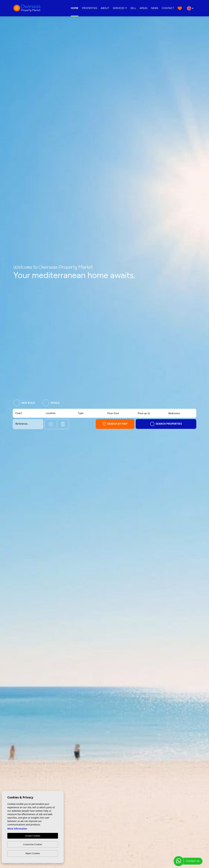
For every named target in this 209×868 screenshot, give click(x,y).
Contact (168, 8)
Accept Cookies (33, 836)
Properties (90, 8)
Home (75, 8)
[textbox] (21, 413)
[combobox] (28, 413)
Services (119, 8)
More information (17, 829)
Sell (133, 8)
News (155, 8)
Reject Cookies (33, 853)
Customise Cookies (33, 844)
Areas (144, 8)
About (105, 8)
